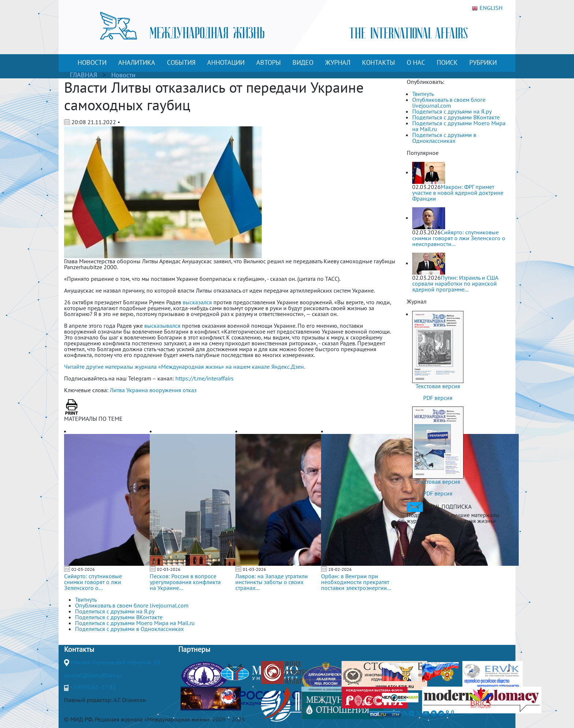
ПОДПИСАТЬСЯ (431, 531)
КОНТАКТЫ (379, 62)
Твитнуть (423, 94)
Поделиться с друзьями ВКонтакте (456, 117)
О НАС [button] (416, 62)
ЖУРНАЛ (338, 62)
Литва (117, 390)
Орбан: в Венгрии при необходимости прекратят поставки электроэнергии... (356, 582)
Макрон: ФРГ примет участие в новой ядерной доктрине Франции (458, 193)
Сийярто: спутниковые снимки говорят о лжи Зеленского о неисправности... (459, 238)
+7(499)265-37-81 (93, 687)
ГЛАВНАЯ (83, 75)
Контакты (79, 649)
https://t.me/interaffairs (204, 378)
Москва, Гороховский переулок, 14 (115, 662)
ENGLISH (487, 8)
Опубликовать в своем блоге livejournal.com (449, 103)
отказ (190, 390)
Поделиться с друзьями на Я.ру (452, 111)
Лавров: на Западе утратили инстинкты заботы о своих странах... (272, 582)
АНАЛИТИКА (137, 62)
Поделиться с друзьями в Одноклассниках (444, 138)
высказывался (162, 326)
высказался (197, 302)
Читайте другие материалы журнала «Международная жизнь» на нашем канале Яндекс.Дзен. (184, 367)
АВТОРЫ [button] (269, 62)
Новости (123, 75)
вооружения (165, 390)
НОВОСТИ (92, 62)
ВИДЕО (303, 62)
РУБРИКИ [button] (483, 62)
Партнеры (194, 649)
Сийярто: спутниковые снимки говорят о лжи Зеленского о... (93, 582)
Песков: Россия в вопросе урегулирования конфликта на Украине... (185, 582)
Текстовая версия (438, 386)
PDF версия (438, 398)
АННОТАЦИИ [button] (226, 62)
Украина (137, 390)
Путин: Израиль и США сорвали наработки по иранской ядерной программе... (455, 283)
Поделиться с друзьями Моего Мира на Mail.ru (459, 126)
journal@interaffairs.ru (93, 675)
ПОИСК (447, 62)
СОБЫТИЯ (181, 62)
